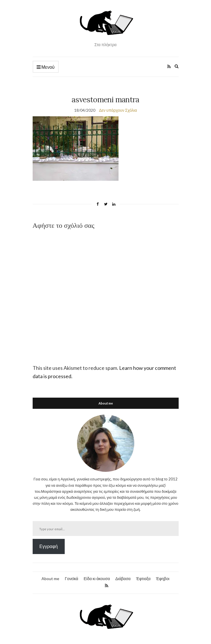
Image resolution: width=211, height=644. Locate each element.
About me (50, 579)
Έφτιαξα (143, 579)
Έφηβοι (163, 579)
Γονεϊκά (71, 579)
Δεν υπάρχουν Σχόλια (118, 110)
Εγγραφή (49, 546)
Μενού (46, 67)
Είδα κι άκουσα (97, 579)
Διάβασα (123, 579)
